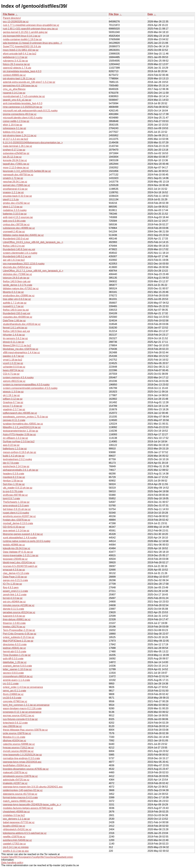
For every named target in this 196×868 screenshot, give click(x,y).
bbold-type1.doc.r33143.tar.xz (19, 562)
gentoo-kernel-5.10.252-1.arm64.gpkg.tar (25, 32)
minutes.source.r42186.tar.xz (19, 605)
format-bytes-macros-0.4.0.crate (20, 797)
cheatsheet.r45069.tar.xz (16, 812)
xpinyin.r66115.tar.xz (14, 381)
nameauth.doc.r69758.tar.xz (18, 175)
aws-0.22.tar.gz (11, 445)
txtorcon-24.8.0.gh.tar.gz (16, 278)
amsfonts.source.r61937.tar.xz (19, 516)
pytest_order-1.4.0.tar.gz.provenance (23, 687)
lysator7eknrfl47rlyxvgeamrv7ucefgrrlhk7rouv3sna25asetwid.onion (37, 857)
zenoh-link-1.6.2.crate (15, 595)
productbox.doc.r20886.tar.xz (19, 296)
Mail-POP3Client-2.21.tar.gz (18, 641)
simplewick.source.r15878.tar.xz (20, 776)
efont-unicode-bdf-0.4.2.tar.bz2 (20, 54)
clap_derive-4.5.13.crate (16, 573)
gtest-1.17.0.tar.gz (13, 207)
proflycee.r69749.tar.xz (15, 495)
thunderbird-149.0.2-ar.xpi (17, 256)
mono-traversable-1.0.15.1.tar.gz (21, 555)
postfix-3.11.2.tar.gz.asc (16, 851)
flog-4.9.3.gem (11, 587)
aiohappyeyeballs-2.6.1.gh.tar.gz (21, 470)
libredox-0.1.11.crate (14, 737)
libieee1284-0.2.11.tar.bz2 (17, 345)
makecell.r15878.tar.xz (15, 772)
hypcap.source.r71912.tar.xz (18, 748)
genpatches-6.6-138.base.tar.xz (20, 86)
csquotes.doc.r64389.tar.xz (18, 317)
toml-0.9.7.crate (11, 498)
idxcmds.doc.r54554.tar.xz (17, 267)
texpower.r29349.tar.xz (15, 559)
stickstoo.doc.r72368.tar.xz (17, 274)
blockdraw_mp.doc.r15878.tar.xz (21, 349)
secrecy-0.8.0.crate (13, 673)
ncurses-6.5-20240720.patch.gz (20, 566)
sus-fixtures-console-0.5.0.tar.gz (20, 719)
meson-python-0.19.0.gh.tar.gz (20, 452)
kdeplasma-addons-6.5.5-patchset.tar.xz (25, 833)
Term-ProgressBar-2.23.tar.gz (19, 630)
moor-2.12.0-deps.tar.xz (16, 168)
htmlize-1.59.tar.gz (13, 481)
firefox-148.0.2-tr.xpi (14, 246)
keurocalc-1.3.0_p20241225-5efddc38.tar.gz (27, 171)
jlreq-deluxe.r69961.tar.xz (17, 619)
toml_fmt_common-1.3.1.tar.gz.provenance (26, 705)
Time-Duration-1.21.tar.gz (17, 655)
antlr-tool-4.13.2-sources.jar (18, 217)
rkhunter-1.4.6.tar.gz (14, 335)
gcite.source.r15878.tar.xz (17, 733)
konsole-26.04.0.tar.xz (15, 160)
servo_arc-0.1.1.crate (14, 691)
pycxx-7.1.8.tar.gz (12, 406)
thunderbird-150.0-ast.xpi (17, 313)
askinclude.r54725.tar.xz (16, 780)
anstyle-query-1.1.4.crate (16, 680)
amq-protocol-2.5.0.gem (16, 506)
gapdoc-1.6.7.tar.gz (13, 356)
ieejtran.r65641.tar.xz (14, 648)
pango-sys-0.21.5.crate (15, 580)
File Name (9, 14)
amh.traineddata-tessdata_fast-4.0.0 (23, 103)
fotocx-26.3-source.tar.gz (16, 64)
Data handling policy (12, 863)
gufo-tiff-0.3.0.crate (13, 659)
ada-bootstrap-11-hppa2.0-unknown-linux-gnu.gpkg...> (32, 43)
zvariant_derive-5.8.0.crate (17, 666)
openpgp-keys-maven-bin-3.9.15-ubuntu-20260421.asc (33, 787)
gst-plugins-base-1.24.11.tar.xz (20, 135)
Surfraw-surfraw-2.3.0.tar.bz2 (19, 442)
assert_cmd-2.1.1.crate (15, 591)
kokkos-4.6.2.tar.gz (13, 132)
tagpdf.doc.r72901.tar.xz (16, 164)
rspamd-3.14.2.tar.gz (14, 93)
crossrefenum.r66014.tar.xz (18, 676)
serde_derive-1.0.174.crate (18, 285)
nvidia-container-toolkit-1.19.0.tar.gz (22, 39)
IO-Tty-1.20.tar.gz (12, 584)
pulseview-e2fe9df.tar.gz (16, 153)
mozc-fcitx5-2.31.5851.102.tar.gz (21, 50)
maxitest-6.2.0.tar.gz (14, 477)
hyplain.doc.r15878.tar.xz (17, 520)
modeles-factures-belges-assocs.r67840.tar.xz (28, 808)
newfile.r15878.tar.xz (14, 837)
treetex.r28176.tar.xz (14, 627)
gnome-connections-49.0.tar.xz (20, 114)
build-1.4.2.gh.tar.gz (14, 456)
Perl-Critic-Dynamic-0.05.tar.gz (20, 634)
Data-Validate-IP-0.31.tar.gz (18, 552)
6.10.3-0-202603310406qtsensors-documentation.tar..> (33, 143)
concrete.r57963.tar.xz (15, 701)
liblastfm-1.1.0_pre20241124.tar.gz (22, 427)
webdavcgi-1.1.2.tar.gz (15, 57)
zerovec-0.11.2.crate (14, 420)
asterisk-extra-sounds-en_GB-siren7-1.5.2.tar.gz (29, 82)
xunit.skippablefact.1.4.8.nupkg (20, 538)
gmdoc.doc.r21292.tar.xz (16, 203)
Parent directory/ (12, 18)
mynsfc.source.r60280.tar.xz (18, 751)
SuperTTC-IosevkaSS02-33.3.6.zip (22, 46)
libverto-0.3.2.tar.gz (13, 292)
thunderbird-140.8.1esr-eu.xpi (19, 249)
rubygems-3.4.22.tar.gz (15, 61)
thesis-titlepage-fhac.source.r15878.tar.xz (25, 730)
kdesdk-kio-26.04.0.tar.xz (17, 548)
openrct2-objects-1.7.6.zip (17, 68)
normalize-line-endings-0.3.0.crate (21, 758)
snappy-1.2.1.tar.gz (13, 192)
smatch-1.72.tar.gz (13, 178)
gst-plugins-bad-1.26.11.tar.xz (19, 79)
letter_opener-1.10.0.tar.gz (17, 669)
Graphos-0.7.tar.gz (13, 402)
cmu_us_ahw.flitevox (14, 89)
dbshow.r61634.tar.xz (14, 741)
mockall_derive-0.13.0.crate (18, 523)
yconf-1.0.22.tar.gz (13, 363)
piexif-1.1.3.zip (11, 199)
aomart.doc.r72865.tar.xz (16, 185)
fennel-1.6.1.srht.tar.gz (15, 328)
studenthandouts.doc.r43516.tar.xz (22, 324)
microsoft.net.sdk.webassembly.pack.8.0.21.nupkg (30, 111)
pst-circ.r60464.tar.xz (14, 602)
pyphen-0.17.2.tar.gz (14, 150)
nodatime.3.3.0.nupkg (15, 210)
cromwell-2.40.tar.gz (14, 232)
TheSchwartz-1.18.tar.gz (16, 502)
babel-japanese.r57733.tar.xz (19, 822)
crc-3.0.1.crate (11, 684)
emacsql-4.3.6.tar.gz (14, 570)
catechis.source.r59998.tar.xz (19, 744)
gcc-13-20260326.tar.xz (16, 22)
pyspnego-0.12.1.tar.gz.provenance (22, 712)
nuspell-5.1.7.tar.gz (13, 306)
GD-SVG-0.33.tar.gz (14, 527)
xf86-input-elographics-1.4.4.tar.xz (21, 352)
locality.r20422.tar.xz (14, 826)
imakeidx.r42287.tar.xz (15, 783)
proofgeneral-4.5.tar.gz (15, 189)
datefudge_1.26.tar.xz (15, 662)
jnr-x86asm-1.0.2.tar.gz (15, 438)
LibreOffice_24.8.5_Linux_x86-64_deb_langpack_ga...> (33, 242)
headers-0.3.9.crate (14, 474)
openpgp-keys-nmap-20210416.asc (22, 762)
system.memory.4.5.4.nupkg (18, 378)
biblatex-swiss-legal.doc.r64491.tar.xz (23, 235)
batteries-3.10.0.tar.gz (15, 214)
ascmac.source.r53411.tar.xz (19, 716)
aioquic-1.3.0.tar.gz (13, 392)
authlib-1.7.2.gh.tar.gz (15, 303)
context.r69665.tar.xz (14, 75)
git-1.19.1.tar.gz (11, 395)
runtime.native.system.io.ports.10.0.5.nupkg (27, 541)
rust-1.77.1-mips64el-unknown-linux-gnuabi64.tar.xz (31, 25)
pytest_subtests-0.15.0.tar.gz (19, 637)
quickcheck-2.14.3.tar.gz (16, 466)
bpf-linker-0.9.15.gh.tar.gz (17, 509)
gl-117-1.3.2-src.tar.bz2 (16, 139)
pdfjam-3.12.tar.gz (13, 399)
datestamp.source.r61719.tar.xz (20, 794)
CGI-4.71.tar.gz (11, 374)
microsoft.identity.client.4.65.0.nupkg (23, 118)
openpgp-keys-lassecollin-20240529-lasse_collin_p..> (32, 805)
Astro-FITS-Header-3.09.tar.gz (19, 434)
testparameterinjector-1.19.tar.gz (21, 431)
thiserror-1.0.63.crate (14, 623)
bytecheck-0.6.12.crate (15, 723)
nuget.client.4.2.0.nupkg (16, 513)
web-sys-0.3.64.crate (14, 221)
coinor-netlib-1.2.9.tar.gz (16, 121)
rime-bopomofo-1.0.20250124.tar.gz (22, 755)
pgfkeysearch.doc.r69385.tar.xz (20, 413)
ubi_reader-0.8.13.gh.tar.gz (18, 488)
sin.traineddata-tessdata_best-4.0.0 (22, 71)
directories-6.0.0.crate (15, 644)
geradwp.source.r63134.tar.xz (19, 612)
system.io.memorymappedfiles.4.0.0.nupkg (26, 385)
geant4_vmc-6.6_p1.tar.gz (17, 100)
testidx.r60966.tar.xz (14, 545)
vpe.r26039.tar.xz (12, 726)
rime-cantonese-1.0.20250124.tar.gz (23, 107)
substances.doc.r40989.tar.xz (19, 228)
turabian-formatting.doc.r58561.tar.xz (23, 424)
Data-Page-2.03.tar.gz (15, 577)
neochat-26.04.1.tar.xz (15, 182)
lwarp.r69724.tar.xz (13, 370)
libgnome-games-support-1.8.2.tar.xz (23, 534)
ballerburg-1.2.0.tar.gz (15, 449)
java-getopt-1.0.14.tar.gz (16, 531)
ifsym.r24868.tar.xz (13, 694)
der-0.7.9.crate (11, 463)
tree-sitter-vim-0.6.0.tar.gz (17, 299)
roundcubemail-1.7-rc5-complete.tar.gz (24, 96)
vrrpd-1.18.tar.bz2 (12, 360)
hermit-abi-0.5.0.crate (15, 651)
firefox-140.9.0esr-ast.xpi (16, 331)
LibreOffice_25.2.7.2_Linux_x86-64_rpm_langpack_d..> (33, 271)
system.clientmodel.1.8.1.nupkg (20, 253)
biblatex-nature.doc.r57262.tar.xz (21, 288)
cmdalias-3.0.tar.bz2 (14, 815)
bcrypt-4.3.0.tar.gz (13, 598)
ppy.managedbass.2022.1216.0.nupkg (24, 264)
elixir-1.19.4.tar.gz (13, 125)
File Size (114, 14)
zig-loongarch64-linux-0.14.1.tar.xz (22, 36)
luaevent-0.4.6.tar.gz (14, 616)
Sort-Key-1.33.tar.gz (14, 484)
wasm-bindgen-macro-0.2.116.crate (22, 708)
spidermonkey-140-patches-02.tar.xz (23, 790)
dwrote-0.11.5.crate (13, 609)
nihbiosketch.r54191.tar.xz (17, 829)
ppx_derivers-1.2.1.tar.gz (16, 819)
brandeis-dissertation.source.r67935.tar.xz (26, 769)
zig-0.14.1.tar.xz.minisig (16, 847)
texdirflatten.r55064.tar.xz (17, 765)
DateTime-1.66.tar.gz (14, 321)
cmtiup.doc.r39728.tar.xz (16, 224)
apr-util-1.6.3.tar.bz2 (14, 260)
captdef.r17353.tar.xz (14, 844)
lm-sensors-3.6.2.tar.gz (15, 338)
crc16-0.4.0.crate (12, 698)
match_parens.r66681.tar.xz (18, 801)
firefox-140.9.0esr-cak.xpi (17, 281)
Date (150, 14)
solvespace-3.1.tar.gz (14, 128)
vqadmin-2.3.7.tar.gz (14, 409)
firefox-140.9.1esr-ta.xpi (16, 310)
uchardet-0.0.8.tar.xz (14, 367)
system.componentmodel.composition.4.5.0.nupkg (30, 388)
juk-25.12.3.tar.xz (12, 157)
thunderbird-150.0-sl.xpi (16, 239)
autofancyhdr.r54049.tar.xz (17, 840)
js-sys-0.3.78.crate (13, 491)
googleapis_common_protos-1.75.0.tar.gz (25, 417)
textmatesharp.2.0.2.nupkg (17, 459)
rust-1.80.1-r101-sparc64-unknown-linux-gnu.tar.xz (30, 29)
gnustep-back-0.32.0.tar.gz (17, 196)
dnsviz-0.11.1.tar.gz (14, 342)
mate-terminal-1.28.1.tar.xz (17, 146)
